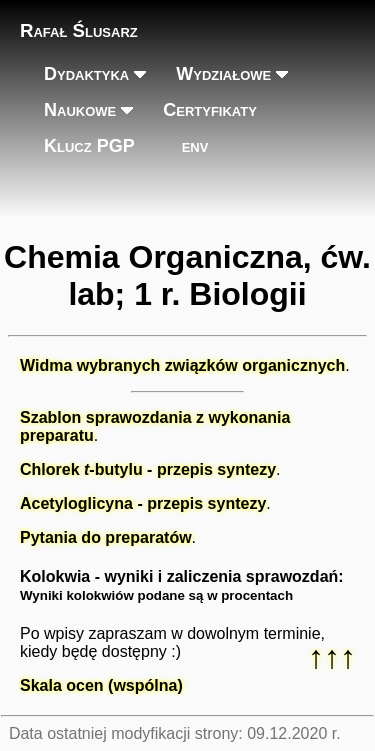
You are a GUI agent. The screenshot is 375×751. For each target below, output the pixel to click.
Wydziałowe (223, 74)
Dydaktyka (86, 74)
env (195, 146)
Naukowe (80, 110)
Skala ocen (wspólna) (101, 685)
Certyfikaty (210, 110)
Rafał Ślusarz (79, 30)
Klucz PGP (89, 146)
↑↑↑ (332, 657)
